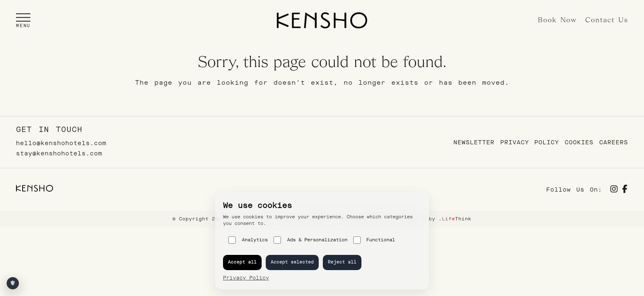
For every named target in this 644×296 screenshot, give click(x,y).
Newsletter (474, 142)
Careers (614, 142)
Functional (374, 240)
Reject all (342, 262)
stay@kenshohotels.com (59, 154)
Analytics (248, 240)
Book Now (558, 20)
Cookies (579, 142)
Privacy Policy (530, 142)
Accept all (242, 262)
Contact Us (607, 20)
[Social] (614, 190)
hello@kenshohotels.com (61, 143)
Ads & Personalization (310, 240)
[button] (23, 20)
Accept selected (292, 262)
